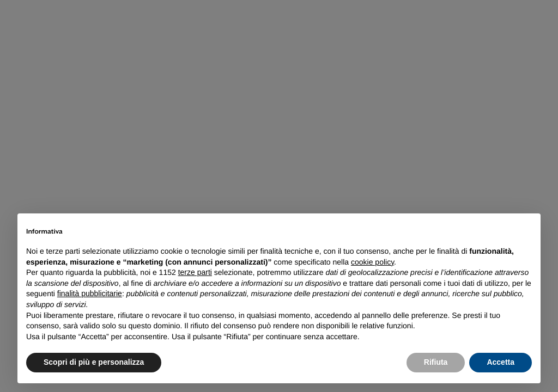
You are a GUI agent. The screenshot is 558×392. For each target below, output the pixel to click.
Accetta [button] (501, 362)
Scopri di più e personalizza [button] (94, 362)
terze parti (195, 272)
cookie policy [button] (372, 262)
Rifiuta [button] (436, 362)
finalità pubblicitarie (90, 293)
